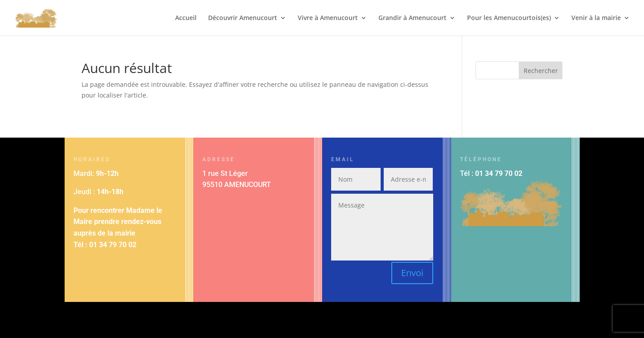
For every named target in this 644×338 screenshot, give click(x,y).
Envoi (412, 273)
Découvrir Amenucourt (243, 18)
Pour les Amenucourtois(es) (509, 18)
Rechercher (541, 71)
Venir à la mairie (596, 18)
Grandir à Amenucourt (412, 18)
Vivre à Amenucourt (328, 18)
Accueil (186, 18)
